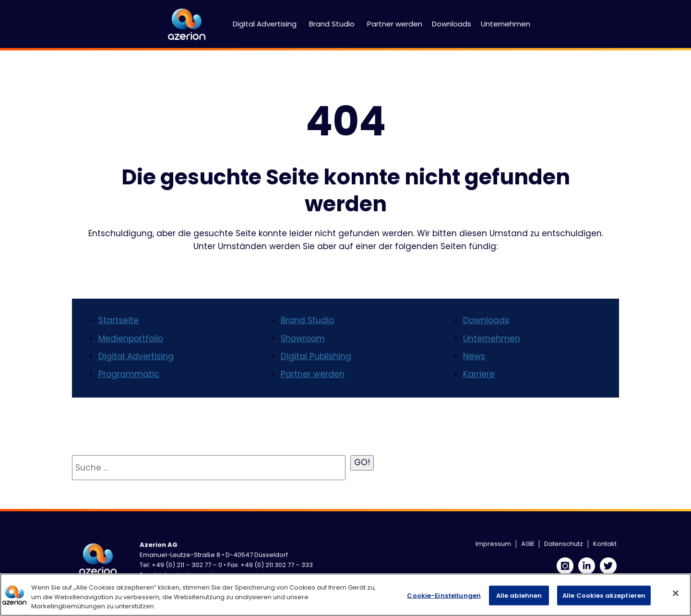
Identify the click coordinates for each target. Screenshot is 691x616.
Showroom (303, 338)
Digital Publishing (316, 356)
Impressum (493, 544)
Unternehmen (506, 24)
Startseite (119, 320)
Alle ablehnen (519, 595)
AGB (528, 544)
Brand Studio (332, 24)
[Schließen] (676, 593)
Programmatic (129, 374)
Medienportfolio (131, 338)
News (474, 356)
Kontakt (605, 544)
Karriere (479, 374)
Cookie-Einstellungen (444, 595)
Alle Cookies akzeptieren (604, 595)
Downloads (452, 24)
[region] (345, 595)
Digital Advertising (265, 24)
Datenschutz (564, 544)
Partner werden (395, 24)
